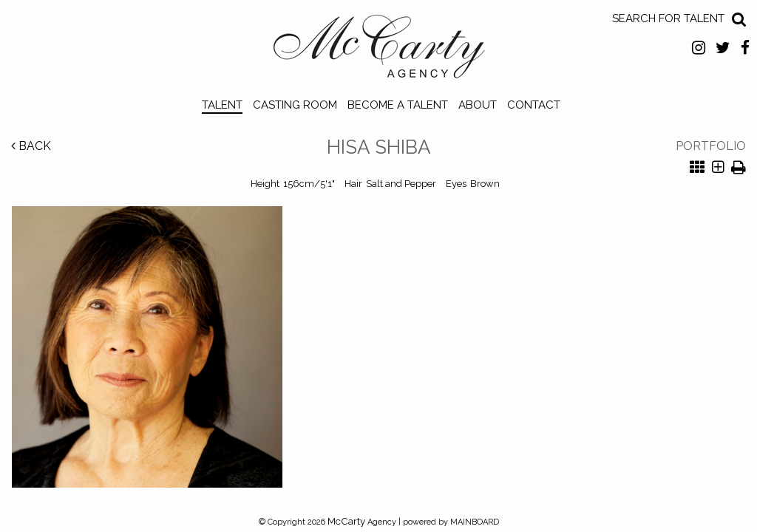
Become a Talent (398, 105)
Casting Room (295, 105)
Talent (222, 105)
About (478, 105)
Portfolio (711, 146)
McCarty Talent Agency (379, 50)
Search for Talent (668, 18)
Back (31, 146)
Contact (534, 105)
